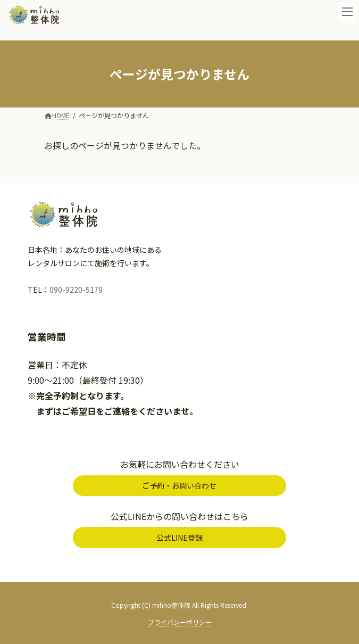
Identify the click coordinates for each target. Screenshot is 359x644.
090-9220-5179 (76, 290)
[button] (179, 486)
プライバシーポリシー (180, 622)
